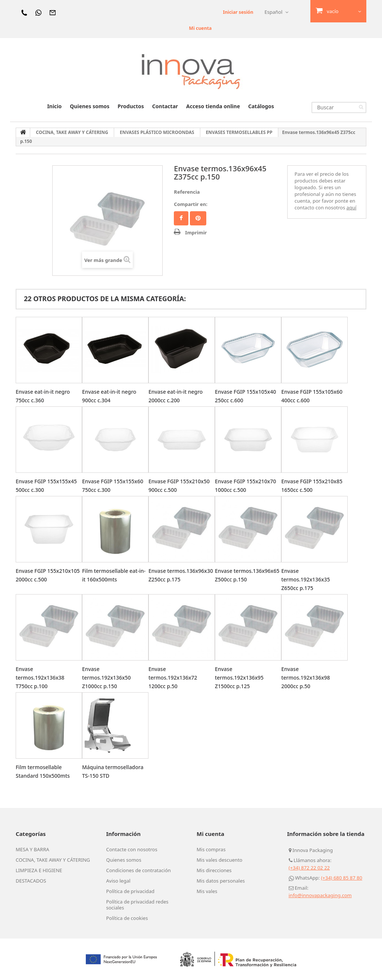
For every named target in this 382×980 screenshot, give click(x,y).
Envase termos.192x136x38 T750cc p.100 (42, 677)
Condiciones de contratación (139, 870)
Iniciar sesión (237, 12)
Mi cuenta (198, 28)
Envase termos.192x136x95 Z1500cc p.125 (241, 677)
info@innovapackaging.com (320, 895)
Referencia (187, 192)
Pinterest (198, 218)
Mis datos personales (221, 881)
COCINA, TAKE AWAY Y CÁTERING (53, 860)
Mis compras (211, 849)
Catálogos (261, 106)
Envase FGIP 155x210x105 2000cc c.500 (43, 579)
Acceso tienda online (213, 106)
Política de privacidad (131, 891)
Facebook (181, 218)
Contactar (165, 106)
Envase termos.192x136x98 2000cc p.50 (307, 677)
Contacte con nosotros (132, 849)
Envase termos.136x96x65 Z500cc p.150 (239, 579)
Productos (131, 106)
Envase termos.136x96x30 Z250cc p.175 (173, 579)
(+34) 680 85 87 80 (342, 878)
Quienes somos (90, 106)
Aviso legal (118, 881)
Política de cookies (127, 918)
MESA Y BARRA (32, 849)
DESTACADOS (31, 881)
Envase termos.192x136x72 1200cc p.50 (175, 677)
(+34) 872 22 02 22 (309, 868)
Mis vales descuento (220, 860)
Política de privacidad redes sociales (137, 905)
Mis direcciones (214, 870)
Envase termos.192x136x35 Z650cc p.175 (307, 579)
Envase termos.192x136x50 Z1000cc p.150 (108, 677)
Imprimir (196, 232)
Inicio (54, 106)
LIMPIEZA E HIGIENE (39, 870)
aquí (352, 207)
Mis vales (207, 891)
